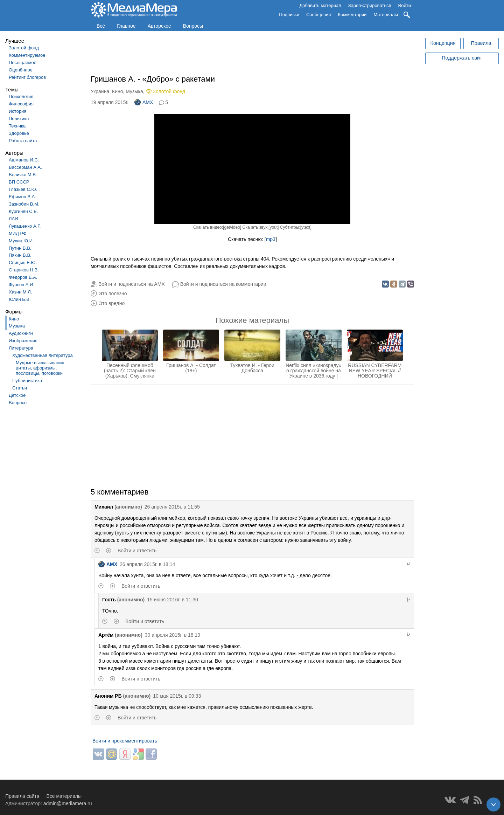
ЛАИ (13, 219)
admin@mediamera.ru (68, 803)
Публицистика (27, 381)
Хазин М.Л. (20, 292)
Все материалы (64, 796)
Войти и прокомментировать (125, 741)
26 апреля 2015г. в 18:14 (147, 564)
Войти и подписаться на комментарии (223, 284)
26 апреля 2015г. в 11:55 (172, 507)
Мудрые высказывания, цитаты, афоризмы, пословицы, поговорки (41, 368)
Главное (126, 26)
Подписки (289, 15)
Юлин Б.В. (20, 299)
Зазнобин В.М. (24, 204)
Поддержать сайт (462, 58)
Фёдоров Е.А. (23, 277)
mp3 (271, 239)
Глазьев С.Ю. (23, 189)
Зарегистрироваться (370, 5)
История (17, 111)
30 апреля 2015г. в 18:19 (173, 635)
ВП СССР (19, 182)
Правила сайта (22, 796)
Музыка (17, 326)
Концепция (443, 43)
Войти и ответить (137, 551)
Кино (14, 319)
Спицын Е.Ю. (23, 263)
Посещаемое (23, 63)
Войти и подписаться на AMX (132, 284)
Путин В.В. (20, 248)
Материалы (386, 15)
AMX (144, 102)
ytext (306, 227)
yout (274, 227)
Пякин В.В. (20, 255)
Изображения (23, 341)
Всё (101, 26)
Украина (100, 91)
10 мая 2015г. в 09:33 (177, 696)
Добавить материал (320, 5)
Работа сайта (23, 141)
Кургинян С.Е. (23, 211)
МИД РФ (18, 233)
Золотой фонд (24, 48)
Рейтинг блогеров (27, 77)
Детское (17, 395)
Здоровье (19, 133)
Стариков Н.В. (24, 270)
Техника (17, 126)
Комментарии (352, 15)
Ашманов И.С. (24, 160)
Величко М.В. (23, 175)
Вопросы (193, 26)
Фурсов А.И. (22, 285)
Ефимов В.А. (22, 197)
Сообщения (319, 15)
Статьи (20, 388)
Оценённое (21, 70)
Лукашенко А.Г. (25, 226)
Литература (21, 348)
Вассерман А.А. (25, 167)
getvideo (232, 227)
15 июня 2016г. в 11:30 (173, 600)
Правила (481, 43)
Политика (19, 119)
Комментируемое (27, 55)
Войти (405, 5)
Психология (21, 96)
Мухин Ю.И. (21, 241)
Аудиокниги (21, 333)
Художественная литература (43, 355)
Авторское (159, 26)
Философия (21, 104)
